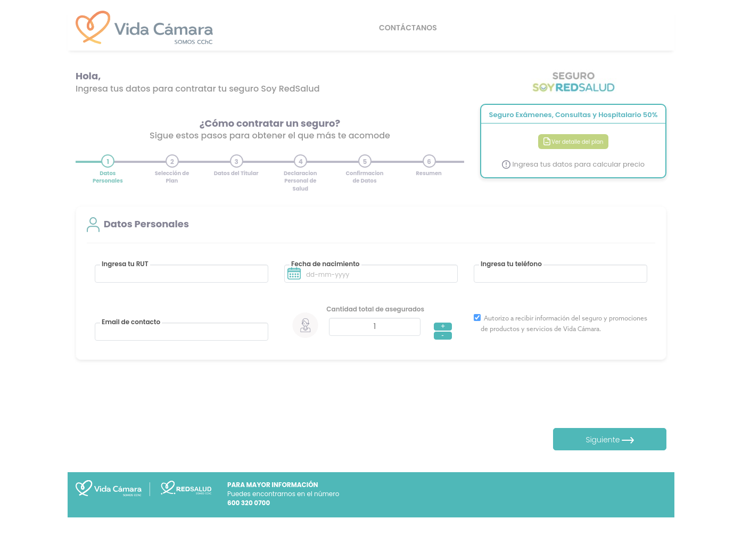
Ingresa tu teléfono (511, 264)
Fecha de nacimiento (325, 264)
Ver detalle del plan (574, 142)
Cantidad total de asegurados (375, 309)
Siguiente (610, 440)
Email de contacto (131, 322)
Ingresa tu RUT (125, 264)
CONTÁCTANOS (408, 28)
